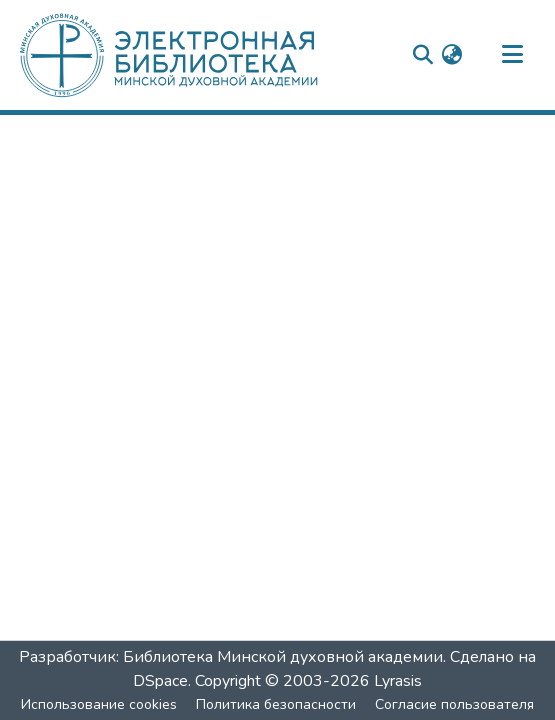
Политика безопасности (276, 704)
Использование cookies (99, 704)
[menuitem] (451, 55)
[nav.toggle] (512, 55)
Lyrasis (398, 681)
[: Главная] (202, 55)
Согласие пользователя (454, 704)
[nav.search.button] (422, 55)
